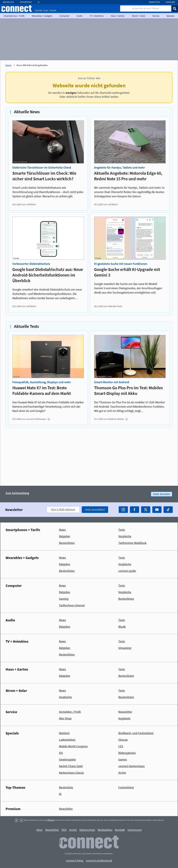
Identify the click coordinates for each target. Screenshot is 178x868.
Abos (40, 830)
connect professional (99, 861)
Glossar (123, 740)
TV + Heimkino (97, 16)
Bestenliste (8, 2)
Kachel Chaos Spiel (71, 766)
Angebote (124, 718)
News (62, 530)
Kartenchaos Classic (71, 773)
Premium (13, 809)
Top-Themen (15, 787)
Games (123, 759)
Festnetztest (26, 2)
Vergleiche (125, 536)
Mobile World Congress (73, 746)
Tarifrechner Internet (72, 605)
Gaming (64, 599)
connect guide (127, 571)
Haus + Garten (118, 16)
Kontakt (120, 830)
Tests (122, 530)
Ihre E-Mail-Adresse (63, 509)
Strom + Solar (139, 16)
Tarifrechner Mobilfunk (132, 543)
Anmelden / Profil (70, 712)
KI (39, 2)
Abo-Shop (65, 718)
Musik (122, 627)
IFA (61, 753)
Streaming (125, 648)
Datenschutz (87, 830)
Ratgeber (65, 536)
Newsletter (154, 2)
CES (121, 746)
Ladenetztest (67, 740)
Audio (80, 16)
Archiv (122, 773)
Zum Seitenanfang (17, 493)
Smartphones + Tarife (14, 16)
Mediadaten (105, 830)
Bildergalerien (127, 753)
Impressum (135, 830)
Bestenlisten (67, 543)
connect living (75, 861)
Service (156, 16)
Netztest (64, 733)
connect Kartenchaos (132, 766)
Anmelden (170, 2)
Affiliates (51, 820)
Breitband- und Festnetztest (136, 733)
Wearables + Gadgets (42, 16)
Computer (64, 16)
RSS (64, 830)
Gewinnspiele (67, 759)
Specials (12, 733)
